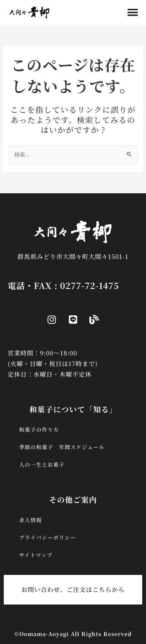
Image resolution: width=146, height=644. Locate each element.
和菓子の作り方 (39, 429)
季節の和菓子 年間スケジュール (62, 447)
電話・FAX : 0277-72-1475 (63, 285)
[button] (133, 12)
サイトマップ (36, 555)
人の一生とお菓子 (42, 464)
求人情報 (30, 520)
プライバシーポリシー (48, 537)
